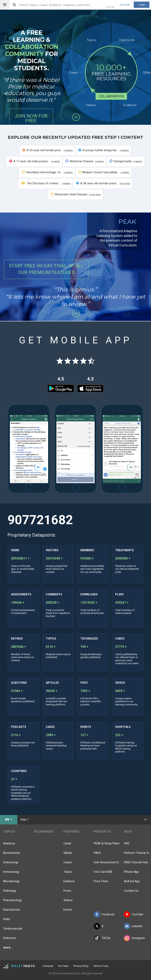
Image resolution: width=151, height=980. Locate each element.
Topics (68, 872)
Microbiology (11, 881)
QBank (68, 853)
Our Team (63, 966)
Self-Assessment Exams (107, 862)
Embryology (11, 862)
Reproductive (12, 910)
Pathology (10, 891)
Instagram (134, 938)
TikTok (102, 938)
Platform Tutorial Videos (137, 853)
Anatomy (9, 843)
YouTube (134, 914)
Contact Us (131, 891)
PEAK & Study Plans (107, 843)
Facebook (104, 914)
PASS (97, 853)
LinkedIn (133, 926)
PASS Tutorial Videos (137, 862)
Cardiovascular (13, 929)
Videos (68, 900)
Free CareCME (103, 872)
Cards (67, 843)
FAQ (127, 843)
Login (142, 5)
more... (8, 947)
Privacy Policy (81, 966)
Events (68, 910)
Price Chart (101, 881)
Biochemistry (12, 853)
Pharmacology (12, 900)
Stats (7, 919)
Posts (67, 891)
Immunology (11, 872)
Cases (68, 862)
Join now (125, 5)
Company (48, 966)
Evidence (69, 881)
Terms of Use (101, 966)
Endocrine (10, 938)
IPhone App (131, 872)
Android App (132, 881)
